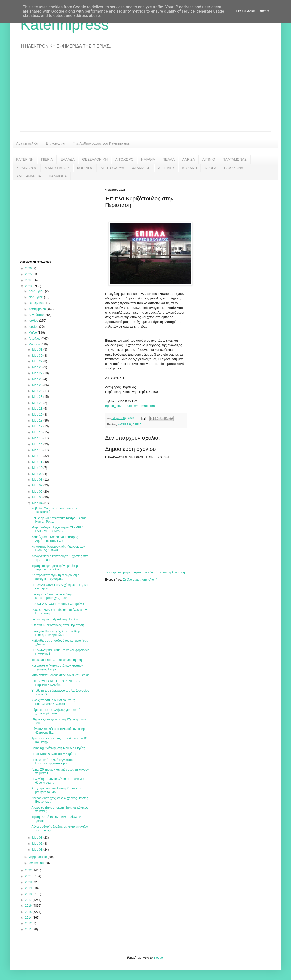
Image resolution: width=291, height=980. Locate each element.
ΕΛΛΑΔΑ (68, 159)
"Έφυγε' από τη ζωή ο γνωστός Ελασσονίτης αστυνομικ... (52, 762)
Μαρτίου (35, 344)
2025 (29, 274)
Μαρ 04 (38, 503)
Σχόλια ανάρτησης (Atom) (140, 580)
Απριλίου (35, 339)
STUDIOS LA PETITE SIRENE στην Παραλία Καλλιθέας (56, 683)
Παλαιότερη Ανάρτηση (170, 572)
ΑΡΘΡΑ (210, 168)
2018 (29, 894)
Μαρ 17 (38, 426)
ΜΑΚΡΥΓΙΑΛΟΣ (57, 168)
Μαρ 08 (38, 480)
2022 (29, 870)
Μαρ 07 (38, 485)
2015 (29, 912)
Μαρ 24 (38, 391)
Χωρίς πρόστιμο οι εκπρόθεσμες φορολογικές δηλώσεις (53, 702)
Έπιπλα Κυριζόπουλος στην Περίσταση (58, 625)
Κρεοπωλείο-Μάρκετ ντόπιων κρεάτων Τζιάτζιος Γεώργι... (57, 667)
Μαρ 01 (38, 850)
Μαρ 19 (38, 415)
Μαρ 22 (38, 403)
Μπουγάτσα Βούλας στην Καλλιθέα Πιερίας (60, 675)
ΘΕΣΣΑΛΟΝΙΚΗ (95, 159)
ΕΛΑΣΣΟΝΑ (234, 168)
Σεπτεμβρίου (38, 309)
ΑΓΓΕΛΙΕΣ (166, 168)
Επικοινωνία (55, 143)
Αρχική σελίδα (27, 143)
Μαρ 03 (38, 838)
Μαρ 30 (38, 356)
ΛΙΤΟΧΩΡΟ (124, 159)
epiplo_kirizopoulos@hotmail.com (130, 406)
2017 (29, 900)
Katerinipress (65, 24)
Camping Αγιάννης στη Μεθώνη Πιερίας (58, 748)
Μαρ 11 (38, 462)
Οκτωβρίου (36, 303)
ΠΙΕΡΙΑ (47, 159)
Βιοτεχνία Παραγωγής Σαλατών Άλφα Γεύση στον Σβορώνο (56, 633)
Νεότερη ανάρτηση (119, 572)
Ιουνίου (34, 327)
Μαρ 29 (38, 361)
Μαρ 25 (38, 385)
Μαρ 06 (38, 492)
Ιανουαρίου (37, 863)
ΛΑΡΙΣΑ (189, 159)
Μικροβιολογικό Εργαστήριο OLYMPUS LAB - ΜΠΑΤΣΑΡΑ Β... (58, 529)
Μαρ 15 (38, 438)
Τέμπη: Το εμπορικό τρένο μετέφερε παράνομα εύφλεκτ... (55, 568)
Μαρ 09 (38, 474)
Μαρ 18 (38, 421)
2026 (29, 268)
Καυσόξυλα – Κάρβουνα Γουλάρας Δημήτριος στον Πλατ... (55, 539)
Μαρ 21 (38, 409)
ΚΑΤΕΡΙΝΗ (25, 159)
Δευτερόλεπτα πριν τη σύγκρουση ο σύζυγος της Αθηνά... (55, 577)
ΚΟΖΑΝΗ (190, 168)
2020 (29, 882)
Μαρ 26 (38, 379)
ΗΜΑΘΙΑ (148, 159)
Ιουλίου (34, 321)
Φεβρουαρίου (38, 857)
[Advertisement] (146, 94)
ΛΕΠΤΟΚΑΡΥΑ (112, 168)
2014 (29, 918)
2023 (29, 286)
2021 (29, 876)
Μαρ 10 (38, 468)
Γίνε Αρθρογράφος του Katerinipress (101, 143)
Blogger (159, 958)
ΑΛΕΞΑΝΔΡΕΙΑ (29, 176)
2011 (29, 929)
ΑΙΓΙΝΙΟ (209, 159)
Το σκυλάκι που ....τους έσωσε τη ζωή (57, 660)
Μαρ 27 (38, 373)
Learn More (246, 11)
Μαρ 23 (38, 397)
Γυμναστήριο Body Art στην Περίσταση (57, 619)
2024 (29, 280)
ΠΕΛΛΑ (169, 159)
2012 (29, 923)
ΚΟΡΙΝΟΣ (85, 168)
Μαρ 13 (38, 450)
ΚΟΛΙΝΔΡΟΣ (27, 168)
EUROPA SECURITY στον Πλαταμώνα (57, 604)
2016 (29, 906)
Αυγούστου (36, 315)
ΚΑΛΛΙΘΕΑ (58, 176)
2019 (29, 888)
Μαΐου (33, 333)
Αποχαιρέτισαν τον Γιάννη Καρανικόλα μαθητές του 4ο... (57, 790)
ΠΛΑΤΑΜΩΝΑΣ (235, 159)
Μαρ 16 (38, 432)
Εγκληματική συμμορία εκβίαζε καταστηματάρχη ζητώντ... (52, 596)
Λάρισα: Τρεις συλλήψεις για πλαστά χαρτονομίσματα (56, 712)
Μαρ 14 (38, 444)
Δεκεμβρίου (37, 291)
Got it (265, 11)
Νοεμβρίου (36, 297)
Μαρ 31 (38, 349)
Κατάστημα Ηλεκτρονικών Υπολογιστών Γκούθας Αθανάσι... (58, 548)
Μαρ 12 (38, 456)
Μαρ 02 (38, 844)
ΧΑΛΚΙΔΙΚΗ (141, 168)
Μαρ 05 (38, 497)
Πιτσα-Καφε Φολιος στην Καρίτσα (54, 754)
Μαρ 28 (38, 367)
